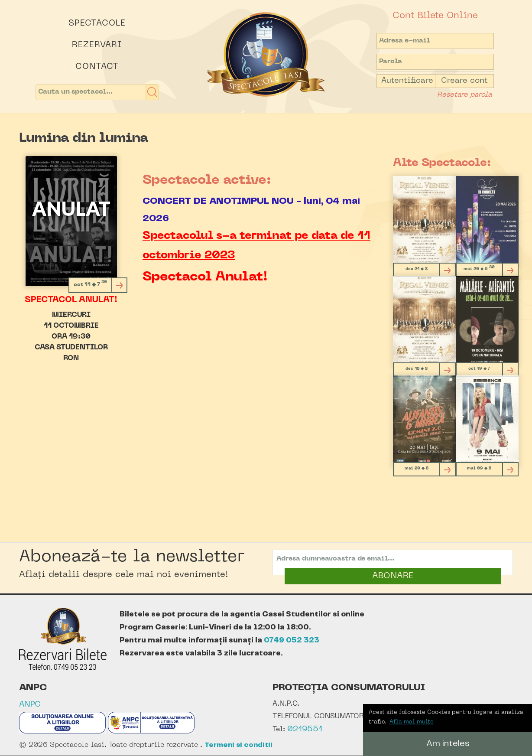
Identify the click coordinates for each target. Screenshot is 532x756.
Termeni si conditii (238, 745)
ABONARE (393, 576)
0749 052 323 (292, 640)
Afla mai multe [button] (412, 722)
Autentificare (407, 81)
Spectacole (97, 23)
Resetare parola (464, 95)
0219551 (305, 729)
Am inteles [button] (448, 744)
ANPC (30, 705)
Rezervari (97, 45)
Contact (97, 67)
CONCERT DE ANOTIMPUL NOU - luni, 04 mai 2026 (251, 210)
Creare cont (464, 81)
